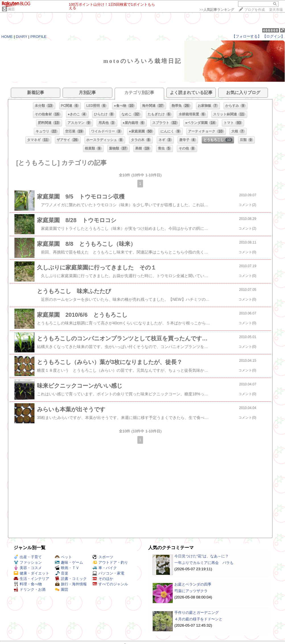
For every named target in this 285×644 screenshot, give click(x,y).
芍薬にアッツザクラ (191, 591)
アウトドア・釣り (110, 562)
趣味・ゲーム (69, 562)
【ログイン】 (274, 36)
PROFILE (39, 37)
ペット (63, 557)
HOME (7, 37)
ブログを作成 (255, 10)
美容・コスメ (28, 568)
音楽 (62, 573)
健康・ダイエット (31, 573)
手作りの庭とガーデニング (197, 613)
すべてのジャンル (110, 584)
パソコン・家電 (108, 573)
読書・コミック (71, 579)
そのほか (103, 579)
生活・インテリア (31, 579)
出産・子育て (28, 557)
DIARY (22, 37)
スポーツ (103, 557)
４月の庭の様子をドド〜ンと (198, 619)
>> (217, 10)
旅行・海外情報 (71, 584)
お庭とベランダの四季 (193, 584)
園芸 (11, 9)
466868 (271, 30)
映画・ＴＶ (67, 568)
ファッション (28, 562)
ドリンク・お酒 (30, 589)
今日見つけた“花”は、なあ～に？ (202, 556)
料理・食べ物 (28, 584)
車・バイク (105, 568)
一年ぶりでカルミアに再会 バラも (204, 563)
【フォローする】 (247, 36)
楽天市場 (276, 10)
